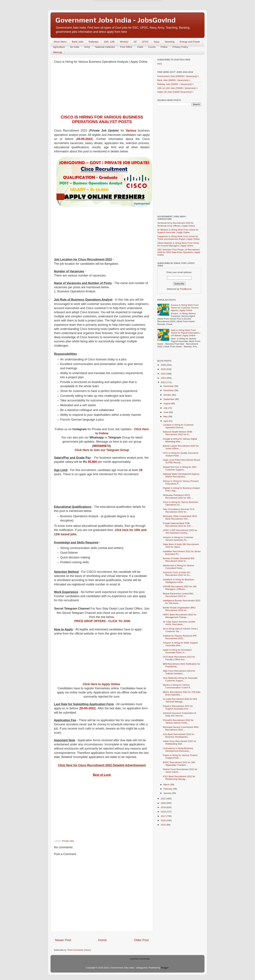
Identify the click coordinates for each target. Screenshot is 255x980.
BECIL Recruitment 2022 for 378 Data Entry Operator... (182, 693)
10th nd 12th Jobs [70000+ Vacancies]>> (178, 88)
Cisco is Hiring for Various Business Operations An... (181, 503)
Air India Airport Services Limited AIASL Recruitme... (179, 623)
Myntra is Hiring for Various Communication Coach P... (177, 686)
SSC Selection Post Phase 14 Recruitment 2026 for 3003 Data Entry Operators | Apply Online (179, 252)
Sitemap (58, 52)
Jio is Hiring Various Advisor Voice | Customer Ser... (180, 630)
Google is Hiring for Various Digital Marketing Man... (180, 440)
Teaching (170, 42)
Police (164, 47)
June (166, 412)
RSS (160, 64)
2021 (164, 799)
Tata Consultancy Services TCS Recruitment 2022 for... (179, 511)
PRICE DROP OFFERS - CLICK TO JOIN (102, 621)
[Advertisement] (102, 90)
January (168, 793)
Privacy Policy (180, 47)
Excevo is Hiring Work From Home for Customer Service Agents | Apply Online (185, 308)
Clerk (140, 47)
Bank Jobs (78, 42)
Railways (94, 42)
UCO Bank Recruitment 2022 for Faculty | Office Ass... (179, 658)
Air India (75, 47)
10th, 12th (109, 42)
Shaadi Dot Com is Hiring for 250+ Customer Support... (180, 468)
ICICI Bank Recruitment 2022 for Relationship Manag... (179, 778)
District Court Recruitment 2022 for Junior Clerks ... (180, 771)
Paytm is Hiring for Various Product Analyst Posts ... (180, 757)
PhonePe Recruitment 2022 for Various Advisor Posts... (178, 721)
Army (87, 47)
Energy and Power (190, 42)
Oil (135, 42)
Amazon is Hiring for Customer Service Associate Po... (178, 539)
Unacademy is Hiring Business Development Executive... (178, 750)
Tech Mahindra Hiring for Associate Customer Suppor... (180, 679)
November (169, 390)
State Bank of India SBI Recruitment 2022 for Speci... (181, 546)
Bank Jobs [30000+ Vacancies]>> (174, 80)
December (169, 386)
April (166, 421)
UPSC (145, 42)
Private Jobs (68, 841)
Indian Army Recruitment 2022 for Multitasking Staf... (180, 742)
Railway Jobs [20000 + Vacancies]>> (176, 84)
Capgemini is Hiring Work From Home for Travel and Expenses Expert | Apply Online (178, 238)
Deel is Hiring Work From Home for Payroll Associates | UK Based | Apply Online (185, 333)
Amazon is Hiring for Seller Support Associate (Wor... (180, 644)
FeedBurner (186, 289)
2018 (164, 812)
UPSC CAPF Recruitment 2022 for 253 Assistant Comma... (180, 532)
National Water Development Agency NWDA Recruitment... (181, 475)
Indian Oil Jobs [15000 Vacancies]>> (175, 92)
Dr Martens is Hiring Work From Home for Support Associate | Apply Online (178, 231)
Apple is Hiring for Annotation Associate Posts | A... (177, 651)
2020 (164, 803)
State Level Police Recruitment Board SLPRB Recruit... (181, 461)
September (169, 399)
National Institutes (105, 47)
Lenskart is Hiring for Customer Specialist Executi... (178, 426)
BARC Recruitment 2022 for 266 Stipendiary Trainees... (179, 764)
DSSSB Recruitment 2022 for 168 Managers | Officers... (180, 588)
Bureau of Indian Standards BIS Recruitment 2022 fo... (179, 560)
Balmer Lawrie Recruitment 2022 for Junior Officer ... (181, 447)
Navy (156, 42)
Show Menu (60, 42)
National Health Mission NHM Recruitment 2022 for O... (178, 433)
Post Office (126, 47)
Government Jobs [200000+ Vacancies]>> (178, 76)
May (166, 417)
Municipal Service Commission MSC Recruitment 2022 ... (181, 728)
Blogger (165, 968)
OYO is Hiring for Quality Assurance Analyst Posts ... (181, 454)
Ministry (124, 42)
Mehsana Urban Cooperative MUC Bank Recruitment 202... (180, 517)
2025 (164, 369)
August (167, 403)
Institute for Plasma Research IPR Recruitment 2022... (180, 637)
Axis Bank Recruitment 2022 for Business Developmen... (179, 736)
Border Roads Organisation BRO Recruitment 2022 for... (179, 609)
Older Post (141, 940)
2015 (164, 825)
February (168, 789)
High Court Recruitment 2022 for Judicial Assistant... (179, 672)
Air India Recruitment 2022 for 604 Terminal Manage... (180, 700)
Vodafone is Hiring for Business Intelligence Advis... (178, 581)
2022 (164, 382)
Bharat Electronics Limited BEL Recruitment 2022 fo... (178, 595)
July (166, 408)
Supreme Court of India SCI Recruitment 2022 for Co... (177, 574)
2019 (164, 807)
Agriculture (59, 47)
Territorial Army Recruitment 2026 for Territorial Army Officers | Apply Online (176, 224)
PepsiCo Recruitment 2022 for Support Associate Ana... (178, 707)
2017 (164, 816)
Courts (152, 47)
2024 (164, 374)
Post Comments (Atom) (79, 950)
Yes (145, 17)
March (167, 785)
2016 (164, 820)
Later (111, 17)
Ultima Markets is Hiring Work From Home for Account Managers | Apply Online (178, 244)
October (168, 395)
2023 (164, 378)
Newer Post (63, 940)
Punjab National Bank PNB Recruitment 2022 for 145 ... (178, 525)
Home (102, 940)
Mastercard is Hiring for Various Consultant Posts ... (178, 567)
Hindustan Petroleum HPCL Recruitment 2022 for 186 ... (178, 496)
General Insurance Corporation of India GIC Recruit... (179, 714)
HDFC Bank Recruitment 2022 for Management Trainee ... (180, 616)
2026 (164, 365)
